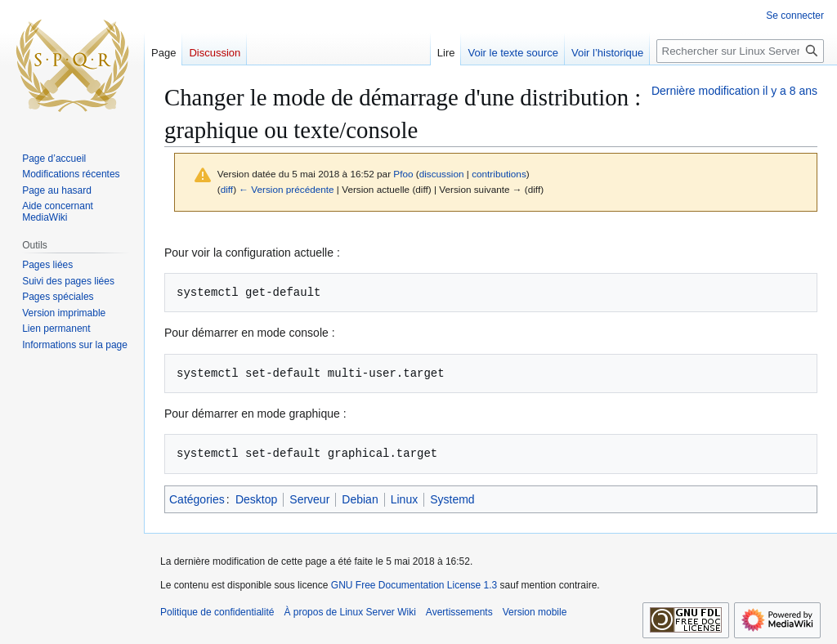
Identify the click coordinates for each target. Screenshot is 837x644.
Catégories (197, 499)
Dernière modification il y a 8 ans (734, 91)
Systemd (452, 499)
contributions (499, 174)
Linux (404, 499)
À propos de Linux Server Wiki (349, 612)
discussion (442, 174)
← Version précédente (286, 189)
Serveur (309, 499)
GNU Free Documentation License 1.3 (414, 585)
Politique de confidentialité (217, 612)
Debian (360, 499)
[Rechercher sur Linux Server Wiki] (740, 51)
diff (227, 189)
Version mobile (535, 612)
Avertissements (459, 612)
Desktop (256, 499)
